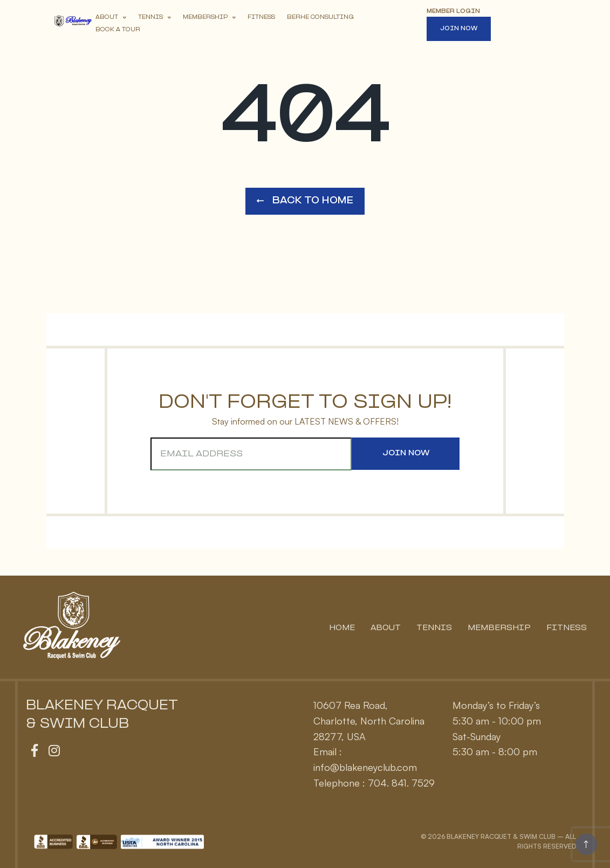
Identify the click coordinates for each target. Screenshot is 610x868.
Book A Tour (118, 30)
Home (342, 628)
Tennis (150, 18)
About (107, 18)
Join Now (459, 29)
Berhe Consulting (320, 18)
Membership (205, 18)
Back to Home (305, 201)
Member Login (453, 12)
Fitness (261, 18)
